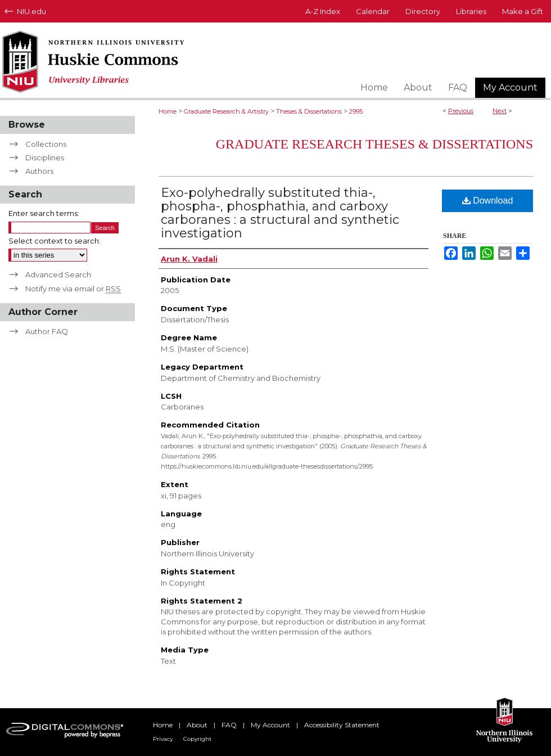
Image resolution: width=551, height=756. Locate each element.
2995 (356, 111)
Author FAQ (47, 331)
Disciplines (45, 157)
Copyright (197, 739)
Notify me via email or (73, 289)
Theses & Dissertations (309, 111)
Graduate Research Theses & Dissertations (374, 144)
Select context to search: (55, 241)
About (197, 725)
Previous (461, 111)
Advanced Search (58, 274)
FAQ (229, 725)
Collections (46, 144)
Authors (39, 171)
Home (168, 111)
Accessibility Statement (342, 725)
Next (500, 111)
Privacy (163, 739)
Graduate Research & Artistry (226, 111)
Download (488, 201)
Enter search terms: (44, 213)
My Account (270, 725)
